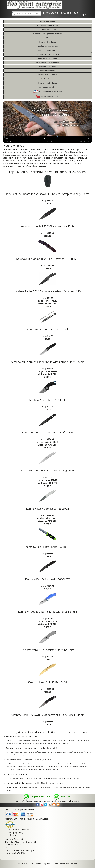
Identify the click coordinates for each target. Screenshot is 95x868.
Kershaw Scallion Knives (48, 75)
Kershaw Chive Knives (48, 38)
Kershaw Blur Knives (48, 30)
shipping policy (16, 832)
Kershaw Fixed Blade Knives (48, 54)
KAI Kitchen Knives (48, 21)
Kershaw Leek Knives (48, 67)
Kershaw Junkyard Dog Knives (48, 62)
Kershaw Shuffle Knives (48, 83)
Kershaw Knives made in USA (48, 92)
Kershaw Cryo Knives (48, 42)
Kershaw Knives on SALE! (48, 97)
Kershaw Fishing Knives (48, 50)
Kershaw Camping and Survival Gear (48, 34)
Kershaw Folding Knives (48, 58)
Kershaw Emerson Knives (48, 46)
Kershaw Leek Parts (48, 71)
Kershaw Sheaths (48, 79)
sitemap (13, 835)
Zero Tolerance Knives (48, 87)
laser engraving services (21, 830)
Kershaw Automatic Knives (48, 25)
